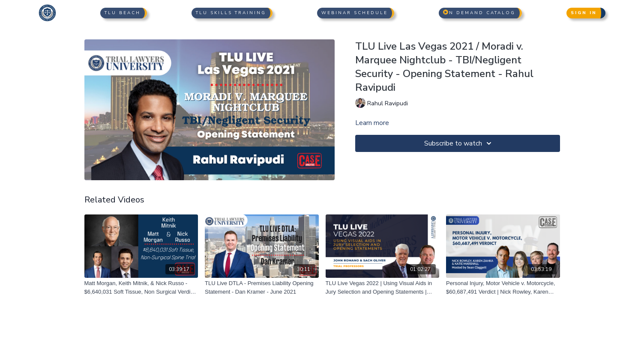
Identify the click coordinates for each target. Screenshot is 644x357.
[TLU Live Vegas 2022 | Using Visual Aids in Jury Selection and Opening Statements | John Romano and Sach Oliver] (383, 287)
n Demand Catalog (479, 13)
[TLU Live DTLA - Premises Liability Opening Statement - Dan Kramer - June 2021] (262, 287)
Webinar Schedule (355, 13)
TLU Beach (123, 13)
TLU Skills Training (231, 13)
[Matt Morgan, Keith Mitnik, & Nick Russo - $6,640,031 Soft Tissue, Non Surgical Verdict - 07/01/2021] (141, 287)
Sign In (584, 13)
